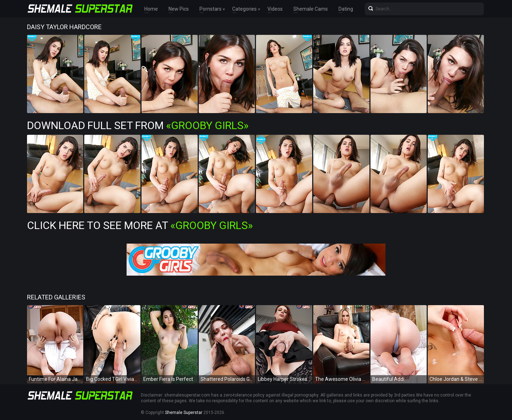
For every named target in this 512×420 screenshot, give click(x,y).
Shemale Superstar (184, 413)
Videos (275, 9)
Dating (346, 9)
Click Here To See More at (140, 225)
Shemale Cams (311, 9)
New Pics (179, 9)
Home (151, 9)
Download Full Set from (138, 125)
